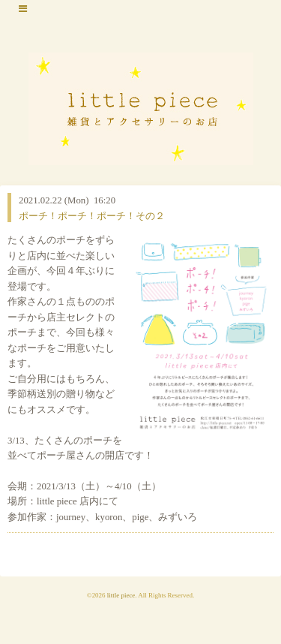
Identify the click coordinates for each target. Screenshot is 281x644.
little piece (121, 595)
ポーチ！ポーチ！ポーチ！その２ (92, 216)
